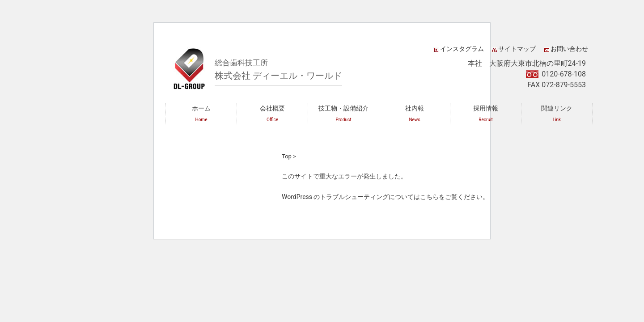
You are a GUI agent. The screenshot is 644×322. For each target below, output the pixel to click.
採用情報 (486, 113)
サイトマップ (517, 49)
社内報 (415, 113)
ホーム (201, 113)
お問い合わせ (569, 49)
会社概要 (272, 113)
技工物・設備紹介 (343, 113)
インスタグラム (462, 49)
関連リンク (557, 113)
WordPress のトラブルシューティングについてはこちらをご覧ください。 (386, 197)
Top (287, 156)
